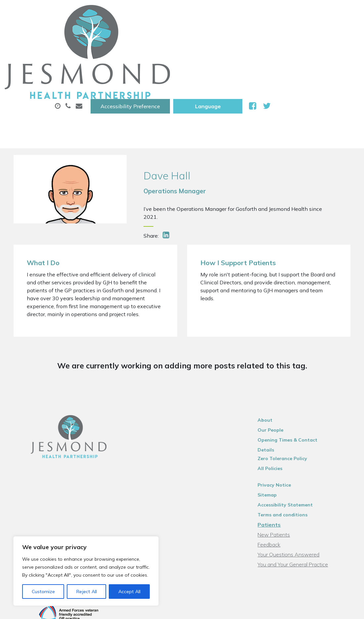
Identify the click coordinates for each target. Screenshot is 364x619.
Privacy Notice (283, 415)
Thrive (344, 577)
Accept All (129, 592)
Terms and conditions (291, 445)
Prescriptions (225, 33)
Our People (279, 369)
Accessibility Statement (294, 435)
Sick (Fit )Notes (281, 33)
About (111, 33)
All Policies (279, 399)
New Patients (116, 56)
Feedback (278, 475)
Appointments (165, 33)
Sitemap (276, 425)
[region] (86, 571)
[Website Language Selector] (296, 12)
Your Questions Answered (297, 485)
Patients (278, 455)
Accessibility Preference (219, 12)
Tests (327, 33)
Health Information (182, 56)
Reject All (87, 592)
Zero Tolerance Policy (291, 389)
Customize (43, 592)
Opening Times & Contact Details (305, 379)
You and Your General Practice (301, 495)
